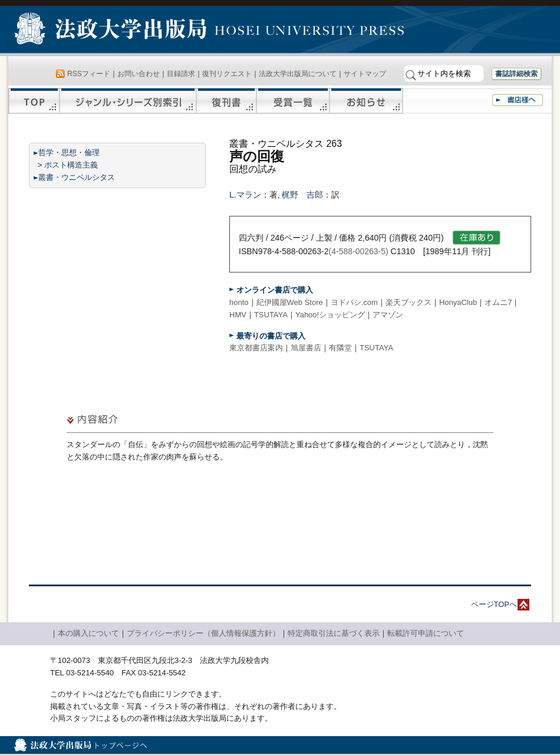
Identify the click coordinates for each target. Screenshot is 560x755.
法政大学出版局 (112, 31)
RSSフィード (89, 74)
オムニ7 (498, 302)
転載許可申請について (426, 633)
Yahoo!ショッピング (330, 315)
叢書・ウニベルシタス (77, 177)
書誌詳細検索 (516, 74)
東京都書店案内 (256, 348)
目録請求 (181, 74)
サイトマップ (365, 74)
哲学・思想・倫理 (69, 152)
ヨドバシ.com (354, 302)
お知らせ (366, 101)
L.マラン (245, 195)
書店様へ (518, 100)
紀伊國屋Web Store (290, 302)
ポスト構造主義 (71, 165)
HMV (238, 315)
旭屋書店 (306, 348)
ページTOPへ (494, 604)
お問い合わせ (139, 74)
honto (239, 302)
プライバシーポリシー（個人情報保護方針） (203, 633)
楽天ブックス (409, 302)
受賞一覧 (293, 101)
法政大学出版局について (298, 74)
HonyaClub (458, 302)
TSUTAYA (271, 315)
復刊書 (226, 101)
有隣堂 (340, 348)
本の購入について (88, 633)
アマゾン (388, 315)
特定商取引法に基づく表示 (334, 633)
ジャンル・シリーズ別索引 (128, 101)
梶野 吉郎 (302, 195)
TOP (34, 101)
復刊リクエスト (227, 74)
